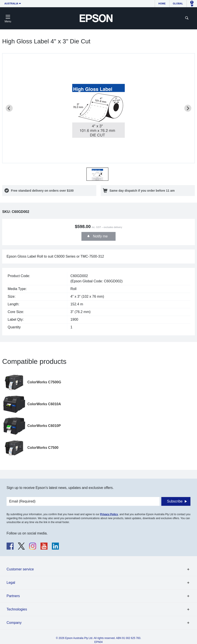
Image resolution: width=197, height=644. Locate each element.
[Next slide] (188, 108)
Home (162, 4)
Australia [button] (11, 4)
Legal (11, 583)
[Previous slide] (9, 108)
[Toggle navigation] (8, 18)
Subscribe (175, 501)
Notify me (100, 236)
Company (14, 623)
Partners (13, 596)
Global (178, 4)
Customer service (20, 569)
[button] (97, 174)
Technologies (17, 609)
